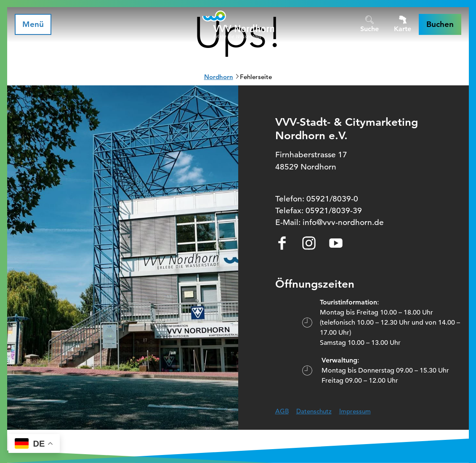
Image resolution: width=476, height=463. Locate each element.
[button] (440, 24)
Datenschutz (314, 411)
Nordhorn (219, 77)
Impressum (355, 411)
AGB (282, 411)
